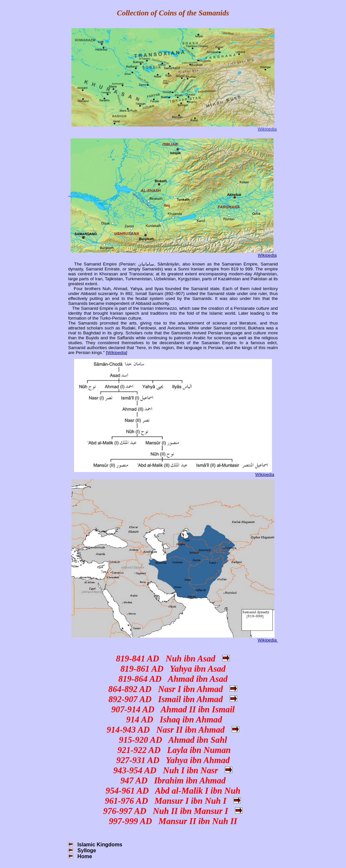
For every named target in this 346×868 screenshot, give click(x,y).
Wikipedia (267, 255)
